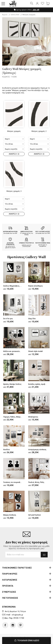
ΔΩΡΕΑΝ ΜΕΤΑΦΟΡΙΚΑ (10, 232)
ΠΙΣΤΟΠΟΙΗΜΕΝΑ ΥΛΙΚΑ (43, 243)
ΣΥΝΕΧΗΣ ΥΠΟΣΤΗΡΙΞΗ (26, 243)
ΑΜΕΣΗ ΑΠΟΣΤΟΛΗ (26, 232)
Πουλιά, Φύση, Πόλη (36, 482)
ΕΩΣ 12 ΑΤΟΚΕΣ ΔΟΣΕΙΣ (43, 232)
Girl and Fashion (35, 515)
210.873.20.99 (26, 246)
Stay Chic (32, 319)
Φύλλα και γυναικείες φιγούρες (16, 351)
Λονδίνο (7, 450)
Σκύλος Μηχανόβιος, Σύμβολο (15, 286)
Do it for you (8, 319)
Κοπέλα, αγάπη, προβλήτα (39, 384)
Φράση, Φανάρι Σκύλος (12, 384)
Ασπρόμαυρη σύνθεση (37, 450)
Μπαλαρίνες (33, 417)
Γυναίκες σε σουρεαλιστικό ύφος (17, 482)
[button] (3, 4)
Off (36, 10)
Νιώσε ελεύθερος (36, 286)
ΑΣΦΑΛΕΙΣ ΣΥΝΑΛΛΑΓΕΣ (10, 244)
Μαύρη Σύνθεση (10, 515)
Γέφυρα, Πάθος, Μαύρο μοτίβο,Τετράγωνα (20, 417)
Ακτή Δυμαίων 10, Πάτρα (15, 611)
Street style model (35, 351)
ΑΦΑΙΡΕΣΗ (14, 154)
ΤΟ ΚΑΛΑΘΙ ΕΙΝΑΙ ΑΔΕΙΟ (26, 640)
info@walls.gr (17, 615)
